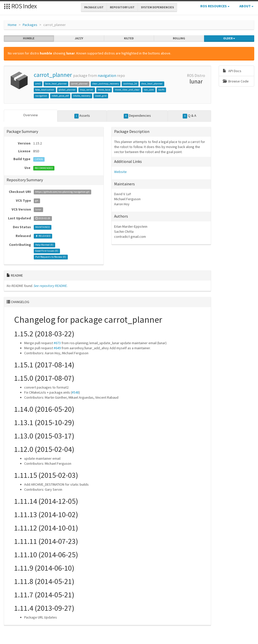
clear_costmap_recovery (106, 84)
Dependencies (137, 116)
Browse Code (236, 81)
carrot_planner (53, 75)
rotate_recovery (82, 96)
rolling (179, 38)
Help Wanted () (44, 245)
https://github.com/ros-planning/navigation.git (62, 192)
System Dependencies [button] (157, 7)
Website (120, 172)
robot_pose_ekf (60, 96)
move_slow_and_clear (127, 90)
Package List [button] (94, 7)
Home (12, 25)
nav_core (149, 90)
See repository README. (51, 286)
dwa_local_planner (152, 84)
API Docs (232, 71)
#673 (57, 343)
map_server (87, 90)
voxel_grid (101, 96)
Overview (30, 115)
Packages (30, 25)
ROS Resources (215, 6)
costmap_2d (130, 84)
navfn (161, 90)
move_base (104, 90)
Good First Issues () (47, 251)
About (246, 6)
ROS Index (20, 6)
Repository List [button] (122, 7)
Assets (82, 116)
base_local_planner (56, 84)
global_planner (67, 90)
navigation (107, 76)
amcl (38, 84)
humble (29, 38)
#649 (57, 348)
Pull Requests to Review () (51, 257)
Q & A (189, 116)
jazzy (79, 38)
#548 (75, 392)
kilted (129, 38)
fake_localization (45, 90)
